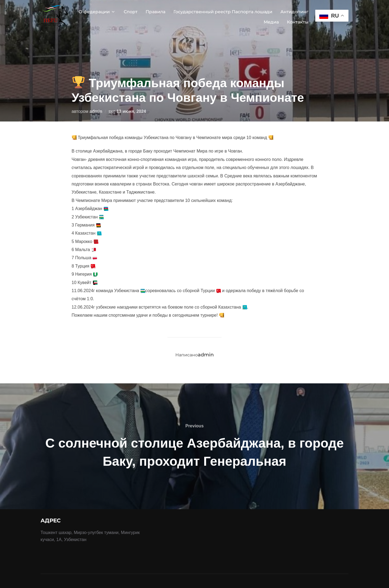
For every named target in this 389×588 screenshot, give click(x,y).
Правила (155, 12)
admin (96, 111)
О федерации (97, 12)
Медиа (271, 22)
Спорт (131, 12)
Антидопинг (294, 12)
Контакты (298, 22)
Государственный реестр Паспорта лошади (223, 12)
